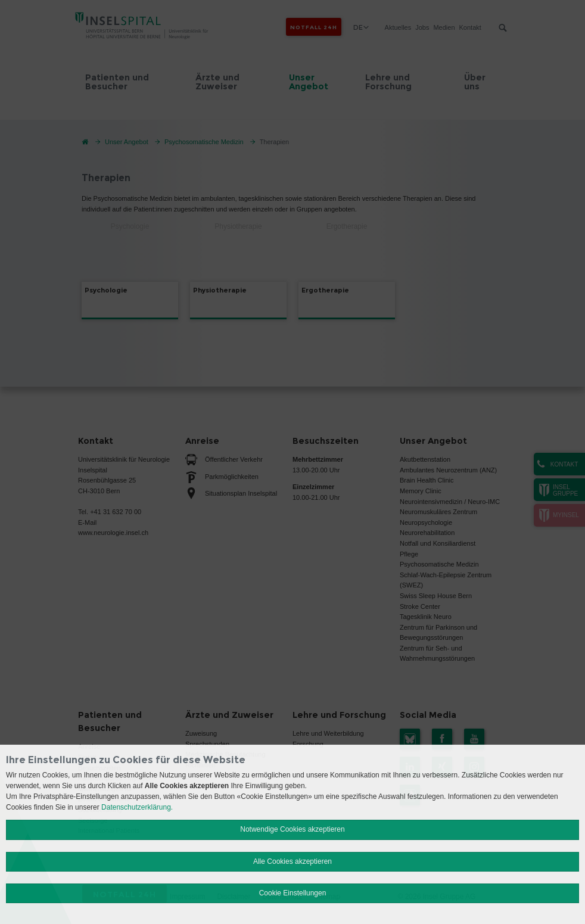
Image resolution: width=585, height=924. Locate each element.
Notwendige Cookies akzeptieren (292, 829)
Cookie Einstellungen (293, 893)
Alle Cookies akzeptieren (292, 861)
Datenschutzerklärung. (137, 807)
